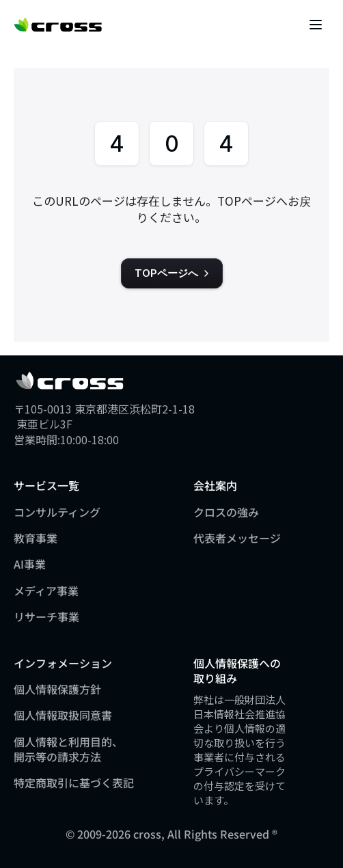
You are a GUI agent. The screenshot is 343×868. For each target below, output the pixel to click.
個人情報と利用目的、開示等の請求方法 (68, 749)
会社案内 (215, 485)
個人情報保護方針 (57, 689)
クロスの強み (226, 512)
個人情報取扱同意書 (63, 715)
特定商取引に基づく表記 (74, 783)
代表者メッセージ (237, 538)
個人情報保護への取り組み (237, 670)
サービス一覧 (46, 485)
